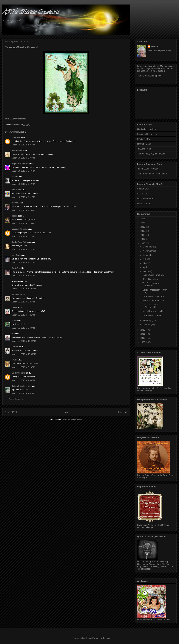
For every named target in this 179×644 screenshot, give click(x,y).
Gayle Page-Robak (20, 242)
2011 (143, 334)
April (145, 267)
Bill (13, 334)
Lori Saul (16, 255)
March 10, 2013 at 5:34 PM (23, 276)
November (148, 251)
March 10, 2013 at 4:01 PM (23, 197)
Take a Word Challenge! (15, 119)
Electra (15, 177)
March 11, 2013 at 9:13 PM (23, 367)
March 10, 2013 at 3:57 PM (23, 184)
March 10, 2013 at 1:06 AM (23, 145)
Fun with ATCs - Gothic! (154, 311)
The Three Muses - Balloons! (151, 285)
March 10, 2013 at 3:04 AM (23, 158)
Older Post (122, 412)
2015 (143, 235)
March (146, 271)
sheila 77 (16, 190)
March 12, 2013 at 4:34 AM (23, 380)
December (148, 247)
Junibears (16, 294)
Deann (15, 216)
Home (67, 412)
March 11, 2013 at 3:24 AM (23, 302)
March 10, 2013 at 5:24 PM (23, 250)
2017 (143, 227)
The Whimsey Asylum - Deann (151, 154)
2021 (143, 219)
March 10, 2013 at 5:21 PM (23, 236)
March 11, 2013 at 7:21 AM (23, 315)
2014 (143, 239)
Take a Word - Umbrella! (154, 275)
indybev (15, 203)
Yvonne (155, 46)
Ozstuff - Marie (144, 144)
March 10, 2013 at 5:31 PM (23, 263)
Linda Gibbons (18, 373)
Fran (14, 360)
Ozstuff (15, 268)
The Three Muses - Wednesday (152, 174)
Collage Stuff (143, 189)
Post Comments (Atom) (72, 420)
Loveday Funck (19, 229)
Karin (14, 321)
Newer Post (11, 412)
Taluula (15, 347)
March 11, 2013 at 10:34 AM (24, 354)
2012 (143, 330)
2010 (143, 338)
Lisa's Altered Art (145, 199)
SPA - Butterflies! (150, 279)
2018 (143, 223)
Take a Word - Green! (153, 315)
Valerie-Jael (17, 150)
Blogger (106, 638)
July (145, 259)
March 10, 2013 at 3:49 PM (23, 171)
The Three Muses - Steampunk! (151, 306)
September (148, 255)
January (147, 325)
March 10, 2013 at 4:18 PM (23, 223)
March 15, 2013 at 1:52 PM (23, 393)
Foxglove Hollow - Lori (148, 134)
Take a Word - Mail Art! (153, 296)
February (147, 320)
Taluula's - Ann (144, 149)
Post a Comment (16, 399)
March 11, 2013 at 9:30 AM (23, 328)
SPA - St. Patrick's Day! (153, 301)
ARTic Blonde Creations (31, 13)
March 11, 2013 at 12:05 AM (24, 289)
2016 (143, 231)
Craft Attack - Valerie (147, 129)
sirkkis (15, 308)
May (145, 263)
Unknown (16, 137)
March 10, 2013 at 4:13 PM (23, 210)
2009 (143, 342)
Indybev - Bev (144, 139)
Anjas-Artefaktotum (21, 164)
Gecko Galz (143, 194)
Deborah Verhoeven (21, 386)
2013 (143, 243)
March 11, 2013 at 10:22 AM (24, 341)
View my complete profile (160, 50)
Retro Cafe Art (144, 204)
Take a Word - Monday (148, 169)
